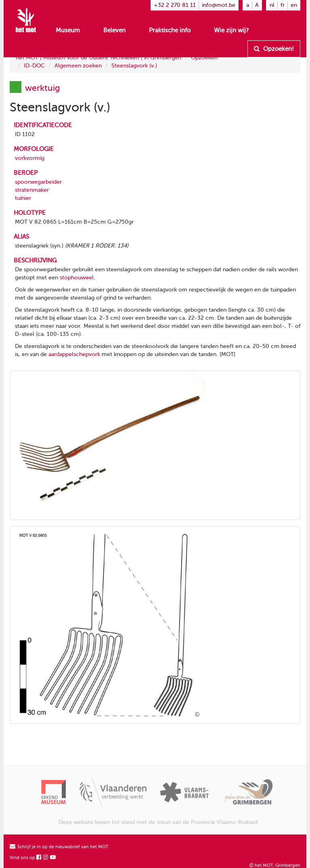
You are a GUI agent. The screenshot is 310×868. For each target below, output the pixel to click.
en (294, 5)
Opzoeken (204, 58)
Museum (68, 30)
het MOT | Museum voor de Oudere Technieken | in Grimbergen (98, 58)
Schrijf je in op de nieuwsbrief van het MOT (59, 847)
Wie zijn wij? (231, 30)
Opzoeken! (274, 49)
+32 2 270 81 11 (175, 5)
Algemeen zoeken (78, 66)
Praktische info (170, 30)
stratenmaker (32, 190)
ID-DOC (34, 66)
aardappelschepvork (74, 354)
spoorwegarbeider (38, 182)
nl (272, 5)
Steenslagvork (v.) (134, 66)
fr (283, 5)
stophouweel (77, 278)
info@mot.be (219, 5)
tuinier (23, 198)
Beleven (114, 30)
